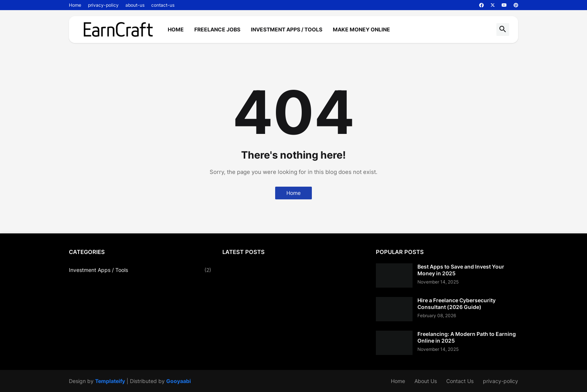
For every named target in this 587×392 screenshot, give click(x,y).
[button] (503, 30)
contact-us (163, 5)
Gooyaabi (179, 381)
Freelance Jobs (217, 29)
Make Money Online (361, 29)
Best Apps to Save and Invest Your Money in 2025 (461, 270)
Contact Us (460, 381)
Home (75, 5)
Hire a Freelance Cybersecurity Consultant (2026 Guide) (457, 304)
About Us (426, 381)
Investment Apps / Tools (287, 29)
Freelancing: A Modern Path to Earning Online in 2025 (467, 337)
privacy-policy (103, 5)
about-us (135, 5)
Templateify (110, 381)
